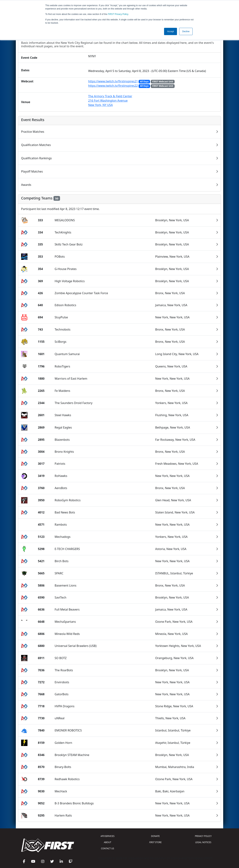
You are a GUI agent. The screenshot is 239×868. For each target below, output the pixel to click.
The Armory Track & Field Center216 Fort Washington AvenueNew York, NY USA (110, 101)
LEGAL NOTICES (203, 842)
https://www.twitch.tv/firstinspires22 (113, 86)
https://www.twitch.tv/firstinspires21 (113, 81)
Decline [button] (186, 31)
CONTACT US (107, 848)
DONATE (155, 836)
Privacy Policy (118, 14)
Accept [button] (171, 31)
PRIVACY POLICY (203, 836)
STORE (155, 842)
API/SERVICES (107, 836)
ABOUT (107, 842)
